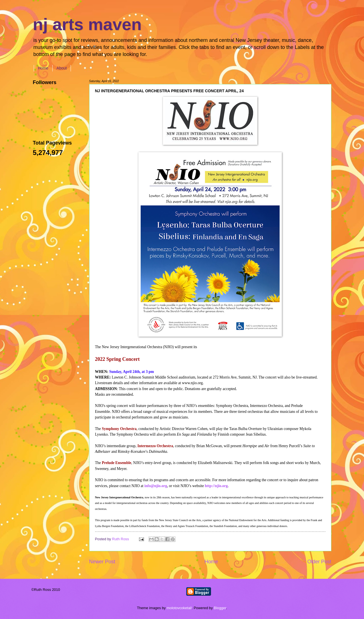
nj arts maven (87, 24)
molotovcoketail (179, 608)
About (62, 68)
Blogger (220, 608)
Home (43, 68)
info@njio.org (156, 486)
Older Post (319, 562)
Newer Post (102, 562)
